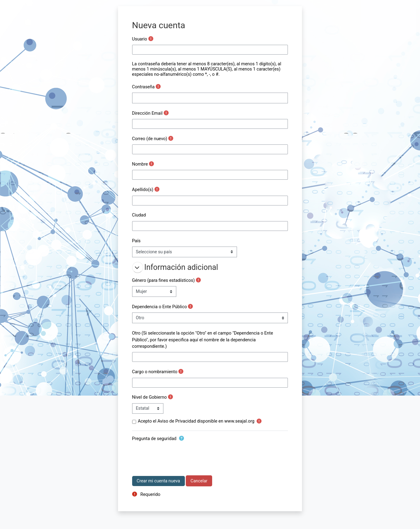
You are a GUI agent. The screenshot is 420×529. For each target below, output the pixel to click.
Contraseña (143, 87)
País (136, 241)
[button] (138, 267)
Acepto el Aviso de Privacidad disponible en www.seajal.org (196, 421)
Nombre (140, 164)
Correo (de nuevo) (150, 139)
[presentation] (179, 456)
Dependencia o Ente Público (160, 307)
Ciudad (139, 215)
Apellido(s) (143, 190)
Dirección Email (147, 113)
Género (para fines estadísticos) (164, 280)
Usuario (140, 39)
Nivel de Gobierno (149, 397)
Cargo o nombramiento (155, 372)
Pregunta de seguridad (154, 439)
